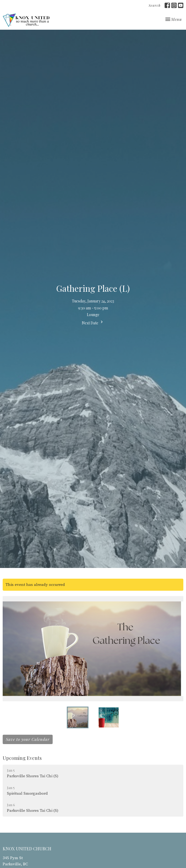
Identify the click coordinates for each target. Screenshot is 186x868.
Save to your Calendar (28, 739)
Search (155, 5)
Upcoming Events (22, 758)
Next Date (93, 322)
